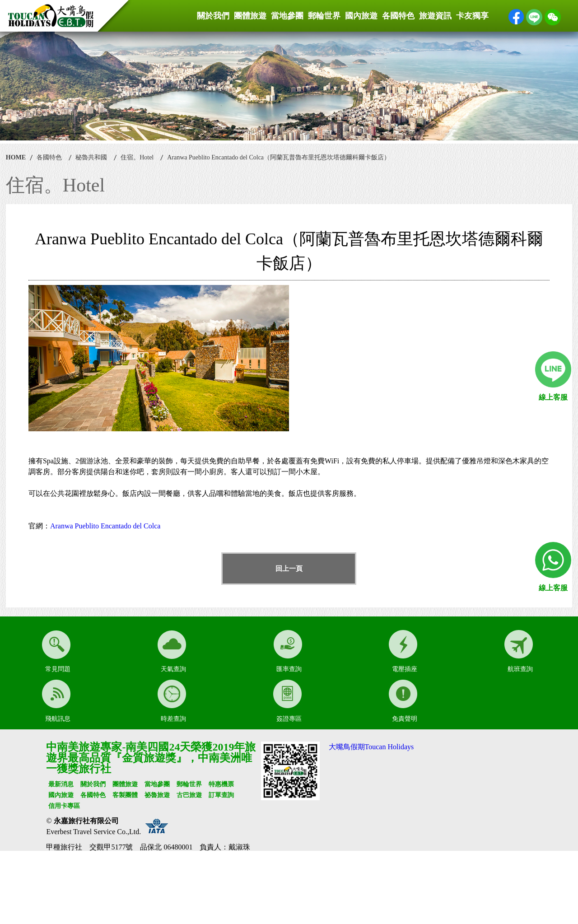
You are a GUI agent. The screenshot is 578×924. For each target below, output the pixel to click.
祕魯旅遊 (157, 795)
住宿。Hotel (137, 157)
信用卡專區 (64, 806)
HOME (16, 157)
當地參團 (287, 16)
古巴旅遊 (189, 795)
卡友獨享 (472, 16)
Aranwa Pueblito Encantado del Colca (105, 526)
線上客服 (553, 397)
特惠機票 (221, 784)
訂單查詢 (221, 795)
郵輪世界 (324, 16)
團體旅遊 (250, 16)
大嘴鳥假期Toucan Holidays (371, 747)
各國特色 (398, 16)
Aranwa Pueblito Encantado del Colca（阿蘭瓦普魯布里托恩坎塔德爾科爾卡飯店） (279, 157)
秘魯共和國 (91, 157)
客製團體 (125, 795)
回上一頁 (289, 569)
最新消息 (61, 784)
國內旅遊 (361, 16)
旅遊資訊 (435, 16)
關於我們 (213, 16)
